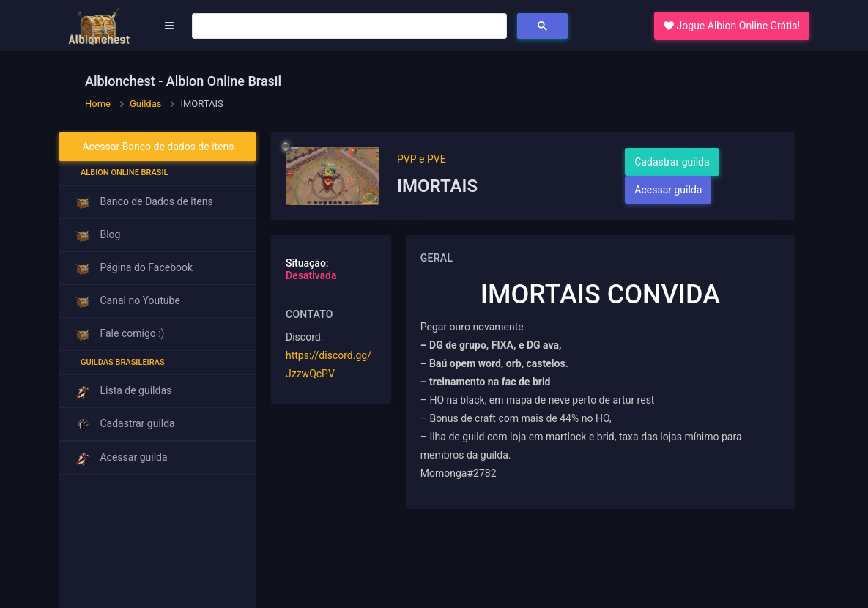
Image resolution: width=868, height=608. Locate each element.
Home (98, 104)
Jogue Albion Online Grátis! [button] (732, 26)
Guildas (145, 104)
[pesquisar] (348, 26)
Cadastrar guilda (672, 162)
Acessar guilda (668, 190)
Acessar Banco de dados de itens (158, 147)
